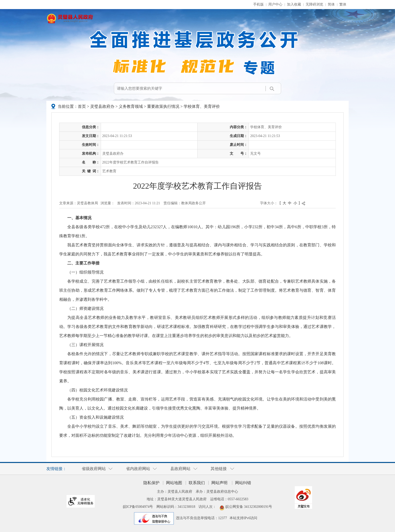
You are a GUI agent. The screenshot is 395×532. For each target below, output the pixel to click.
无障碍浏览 (314, 4)
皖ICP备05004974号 (138, 507)
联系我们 (197, 483)
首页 (82, 106)
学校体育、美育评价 (202, 106)
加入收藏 (294, 4)
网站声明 (219, 483)
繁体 (343, 4)
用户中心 (275, 4)
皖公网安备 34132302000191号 (249, 507)
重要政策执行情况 (163, 106)
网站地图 (174, 483)
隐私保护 (151, 483)
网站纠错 (243, 483)
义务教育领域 (131, 106)
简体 (331, 4)
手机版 (258, 4)
